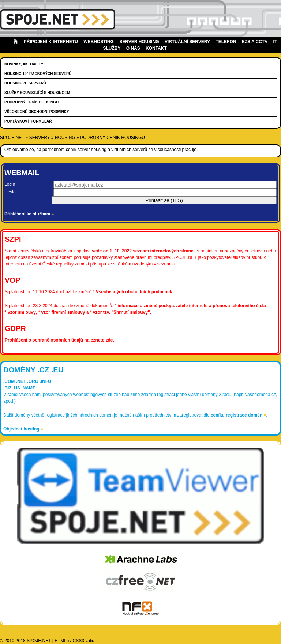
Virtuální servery (187, 42)
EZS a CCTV (255, 42)
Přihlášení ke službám (29, 214)
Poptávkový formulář (28, 121)
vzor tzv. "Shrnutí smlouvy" (121, 312)
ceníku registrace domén (238, 415)
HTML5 (62, 641)
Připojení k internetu (51, 42)
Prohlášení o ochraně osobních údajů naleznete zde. (59, 340)
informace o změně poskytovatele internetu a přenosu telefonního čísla (192, 306)
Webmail (22, 173)
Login (10, 184)
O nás (133, 48)
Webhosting (99, 42)
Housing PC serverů (25, 83)
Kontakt (156, 48)
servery (40, 138)
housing (65, 138)
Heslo (10, 192)
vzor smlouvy (22, 312)
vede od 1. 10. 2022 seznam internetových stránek (144, 251)
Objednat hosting (23, 429)
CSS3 (78, 641)
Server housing (139, 42)
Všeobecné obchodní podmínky (37, 112)
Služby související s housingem (37, 93)
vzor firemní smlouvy (63, 312)
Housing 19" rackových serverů (38, 74)
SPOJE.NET (12, 138)
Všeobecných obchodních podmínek (134, 292)
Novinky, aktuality (24, 64)
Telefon (226, 42)
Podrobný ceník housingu (31, 102)
